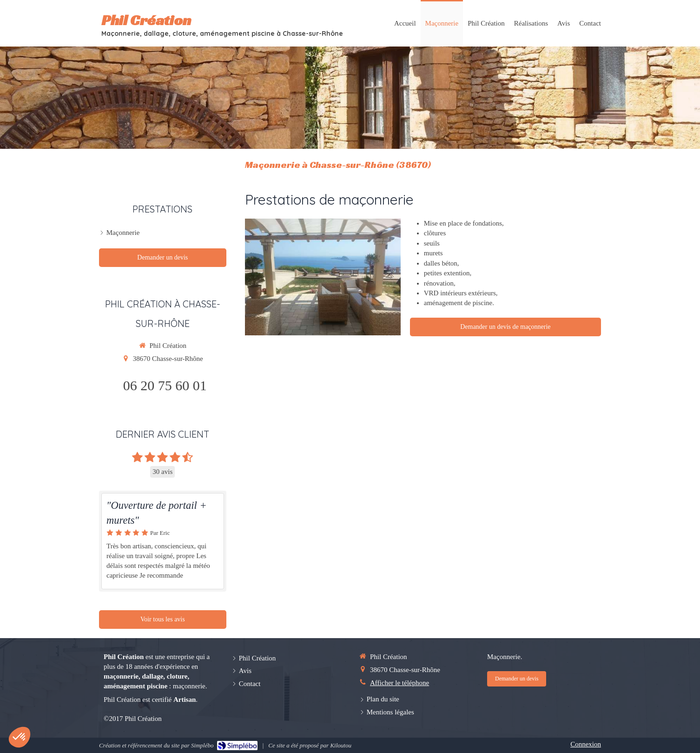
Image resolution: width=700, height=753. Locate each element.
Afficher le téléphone (400, 683)
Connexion (586, 744)
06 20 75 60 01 (165, 385)
